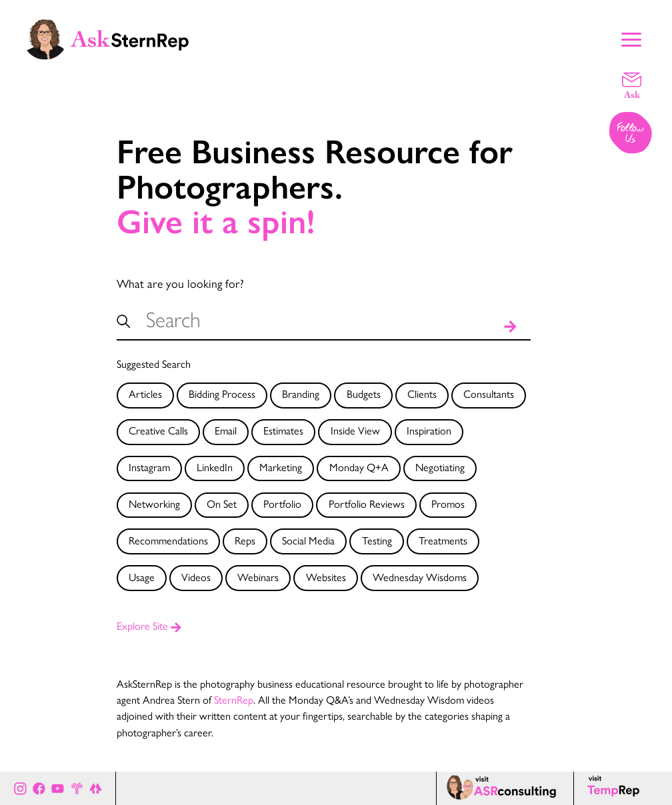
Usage (142, 577)
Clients (422, 394)
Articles (145, 394)
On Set (222, 503)
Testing (377, 540)
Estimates (283, 430)
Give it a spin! (216, 222)
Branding (301, 394)
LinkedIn (215, 467)
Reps (245, 540)
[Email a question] (632, 85)
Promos (448, 503)
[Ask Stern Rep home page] (107, 38)
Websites (326, 577)
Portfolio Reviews (367, 503)
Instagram (149, 467)
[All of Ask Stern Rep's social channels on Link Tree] (96, 788)
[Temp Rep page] (616, 788)
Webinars (258, 577)
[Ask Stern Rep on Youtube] (58, 788)
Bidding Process (222, 394)
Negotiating (440, 467)
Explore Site (149, 625)
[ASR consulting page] (505, 788)
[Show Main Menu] (631, 38)
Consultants (489, 394)
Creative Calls (158, 430)
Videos (196, 577)
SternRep (234, 699)
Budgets (364, 394)
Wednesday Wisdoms (420, 577)
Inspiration (429, 430)
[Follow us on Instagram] (631, 134)
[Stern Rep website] (77, 788)
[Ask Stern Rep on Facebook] (39, 788)
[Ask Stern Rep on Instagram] (20, 788)
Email (226, 430)
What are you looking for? (180, 283)
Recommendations (168, 540)
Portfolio (282, 503)
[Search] (510, 325)
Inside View (355, 430)
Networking (154, 503)
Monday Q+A (359, 467)
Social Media (308, 540)
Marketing (281, 467)
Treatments (443, 540)
